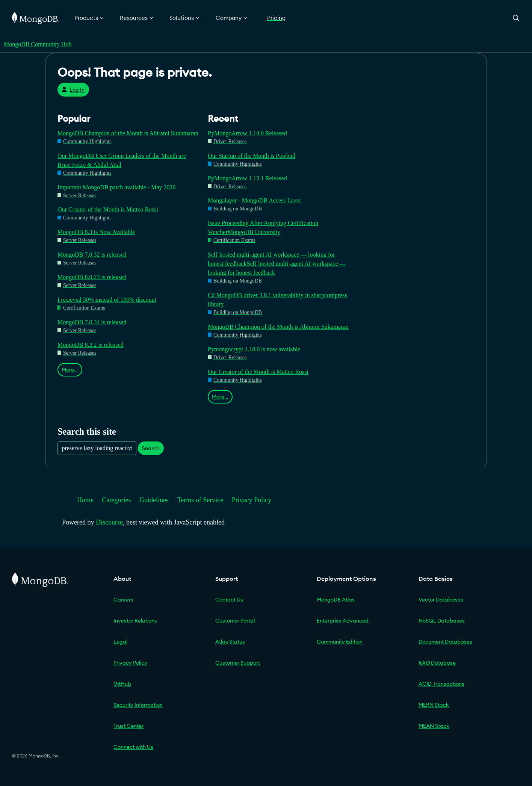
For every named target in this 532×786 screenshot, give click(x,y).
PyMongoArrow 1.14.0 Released (247, 133)
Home (85, 500)
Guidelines (154, 500)
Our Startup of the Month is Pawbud (252, 156)
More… (70, 370)
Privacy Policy (252, 500)
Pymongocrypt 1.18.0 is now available (254, 349)
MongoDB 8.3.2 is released (91, 345)
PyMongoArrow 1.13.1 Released (247, 178)
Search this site (87, 432)
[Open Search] (516, 18)
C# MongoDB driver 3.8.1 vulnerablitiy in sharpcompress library (277, 300)
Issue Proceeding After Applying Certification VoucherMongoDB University (263, 227)
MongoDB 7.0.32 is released (92, 255)
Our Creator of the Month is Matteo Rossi (108, 209)
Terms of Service (200, 500)
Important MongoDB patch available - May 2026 (117, 187)
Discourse (109, 522)
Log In (73, 90)
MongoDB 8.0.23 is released (92, 277)
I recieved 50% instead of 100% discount (107, 300)
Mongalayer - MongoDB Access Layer (255, 200)
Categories (117, 500)
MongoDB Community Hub (38, 44)
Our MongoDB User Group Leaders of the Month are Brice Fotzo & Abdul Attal (122, 160)
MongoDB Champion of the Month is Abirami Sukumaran (128, 133)
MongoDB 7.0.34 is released (92, 322)
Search (151, 448)
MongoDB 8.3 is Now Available (96, 232)
